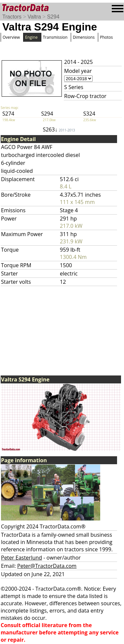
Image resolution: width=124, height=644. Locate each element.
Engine (31, 37)
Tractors (12, 17)
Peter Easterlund (21, 558)
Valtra (34, 17)
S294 (53, 17)
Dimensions (84, 37)
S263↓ (59, 129)
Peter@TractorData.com (47, 566)
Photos (106, 37)
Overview (11, 37)
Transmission (55, 37)
